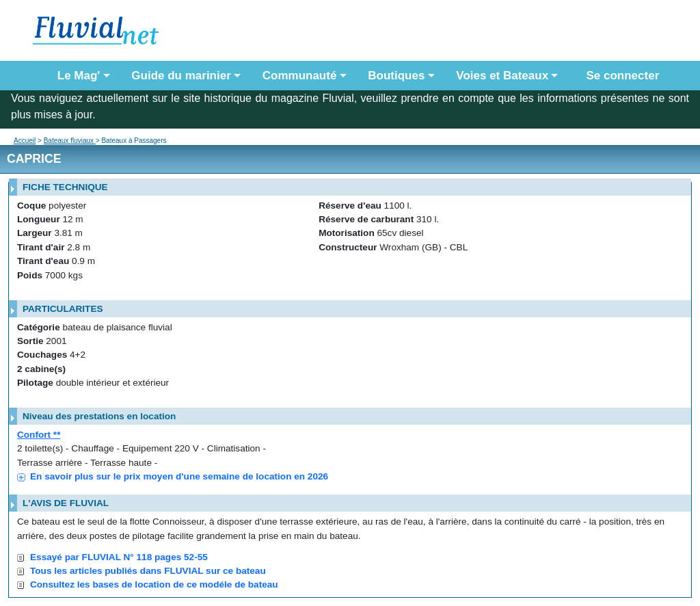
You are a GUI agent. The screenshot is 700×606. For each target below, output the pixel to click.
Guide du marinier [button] (181, 76)
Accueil (25, 141)
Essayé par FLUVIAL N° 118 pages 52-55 (119, 557)
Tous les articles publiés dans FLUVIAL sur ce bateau (148, 571)
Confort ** (39, 435)
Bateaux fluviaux (70, 141)
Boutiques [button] (396, 76)
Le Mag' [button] (79, 76)
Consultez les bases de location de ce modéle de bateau (154, 584)
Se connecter (619, 76)
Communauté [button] (300, 76)
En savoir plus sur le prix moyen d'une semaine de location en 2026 (179, 476)
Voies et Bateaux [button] (502, 76)
